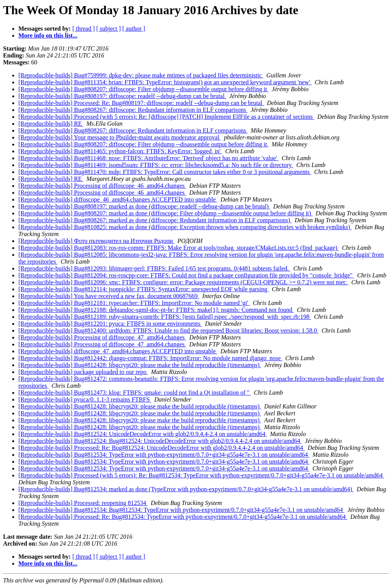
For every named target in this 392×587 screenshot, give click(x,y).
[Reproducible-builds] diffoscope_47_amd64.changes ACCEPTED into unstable (118, 351)
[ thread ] (84, 29)
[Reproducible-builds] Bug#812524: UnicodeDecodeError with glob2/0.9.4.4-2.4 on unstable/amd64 (143, 434)
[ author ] (134, 29)
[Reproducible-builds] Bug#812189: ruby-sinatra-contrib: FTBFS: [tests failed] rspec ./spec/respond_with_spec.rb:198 (165, 317)
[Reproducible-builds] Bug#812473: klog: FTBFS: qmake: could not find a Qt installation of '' (135, 393)
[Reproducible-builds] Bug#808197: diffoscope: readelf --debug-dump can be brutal (122, 96)
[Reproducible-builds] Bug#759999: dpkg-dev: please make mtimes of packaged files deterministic (141, 75)
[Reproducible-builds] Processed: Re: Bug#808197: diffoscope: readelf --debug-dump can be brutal (141, 103)
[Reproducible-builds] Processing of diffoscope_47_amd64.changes (102, 337)
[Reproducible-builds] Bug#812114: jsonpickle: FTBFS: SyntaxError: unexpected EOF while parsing (144, 289)
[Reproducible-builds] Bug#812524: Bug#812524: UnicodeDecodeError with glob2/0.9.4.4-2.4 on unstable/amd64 (160, 441)
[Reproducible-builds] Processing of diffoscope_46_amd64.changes (102, 186)
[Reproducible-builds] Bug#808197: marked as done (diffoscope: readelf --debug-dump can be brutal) (144, 206)
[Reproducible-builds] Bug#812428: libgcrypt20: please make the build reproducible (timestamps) (140, 365)
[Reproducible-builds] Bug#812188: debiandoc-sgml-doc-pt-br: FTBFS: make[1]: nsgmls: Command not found (156, 310)
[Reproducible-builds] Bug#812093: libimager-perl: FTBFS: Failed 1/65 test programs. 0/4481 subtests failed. (154, 268)
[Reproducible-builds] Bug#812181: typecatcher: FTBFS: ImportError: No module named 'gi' (134, 303)
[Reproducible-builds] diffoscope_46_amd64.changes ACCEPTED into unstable (118, 199)
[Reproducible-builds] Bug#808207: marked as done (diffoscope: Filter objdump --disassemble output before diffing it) (166, 213)
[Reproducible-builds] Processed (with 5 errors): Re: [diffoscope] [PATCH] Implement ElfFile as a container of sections (166, 117)
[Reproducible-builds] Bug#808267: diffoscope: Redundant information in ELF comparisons (133, 110)
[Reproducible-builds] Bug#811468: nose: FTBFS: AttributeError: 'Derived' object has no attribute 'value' (149, 158)
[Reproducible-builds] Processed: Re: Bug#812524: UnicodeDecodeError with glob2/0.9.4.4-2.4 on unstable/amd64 (162, 448)
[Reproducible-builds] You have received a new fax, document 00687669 (109, 296)
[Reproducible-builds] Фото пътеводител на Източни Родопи (96, 241)
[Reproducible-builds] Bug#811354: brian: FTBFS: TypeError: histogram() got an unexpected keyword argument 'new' (165, 82)
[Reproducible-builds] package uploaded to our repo (83, 372)
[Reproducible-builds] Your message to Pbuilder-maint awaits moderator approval (120, 137)
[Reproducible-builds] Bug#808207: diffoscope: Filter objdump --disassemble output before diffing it (144, 89)
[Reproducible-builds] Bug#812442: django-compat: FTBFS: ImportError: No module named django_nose (150, 358)
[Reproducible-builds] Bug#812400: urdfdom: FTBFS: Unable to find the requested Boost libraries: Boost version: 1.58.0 (168, 330)
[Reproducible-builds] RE (51, 124)
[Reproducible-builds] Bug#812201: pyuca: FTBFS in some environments (110, 324)
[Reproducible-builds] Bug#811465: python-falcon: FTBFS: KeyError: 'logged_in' (120, 151)
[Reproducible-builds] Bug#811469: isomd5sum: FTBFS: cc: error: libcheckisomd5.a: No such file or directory (156, 165)
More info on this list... (48, 35)
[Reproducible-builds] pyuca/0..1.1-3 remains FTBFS (85, 399)
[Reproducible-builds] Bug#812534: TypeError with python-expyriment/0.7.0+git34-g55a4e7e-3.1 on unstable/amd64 (164, 455)
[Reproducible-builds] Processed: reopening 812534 (83, 503)
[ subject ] (109, 29)
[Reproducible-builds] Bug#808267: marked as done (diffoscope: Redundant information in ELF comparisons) (155, 220)
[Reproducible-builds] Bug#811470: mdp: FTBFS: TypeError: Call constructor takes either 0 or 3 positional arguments (165, 172)
